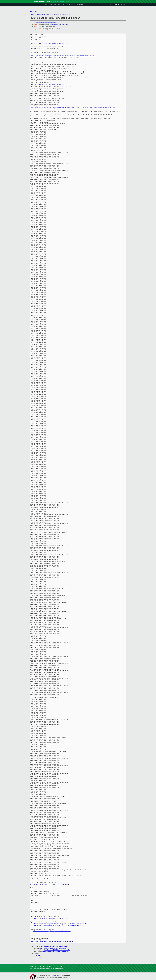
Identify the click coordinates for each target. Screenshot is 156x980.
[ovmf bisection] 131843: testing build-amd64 (54, 948)
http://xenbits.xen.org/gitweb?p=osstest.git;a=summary (52, 931)
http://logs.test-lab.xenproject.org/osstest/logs (50, 918)
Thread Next (53, 15)
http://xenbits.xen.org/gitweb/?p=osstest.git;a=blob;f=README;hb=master (58, 926)
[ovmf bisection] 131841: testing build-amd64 (54, 946)
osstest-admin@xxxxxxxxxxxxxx (58, 25)
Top (31, 11)
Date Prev (33, 15)
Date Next (39, 15)
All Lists (35, 11)
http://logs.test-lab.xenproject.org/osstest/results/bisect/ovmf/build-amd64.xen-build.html (62, 56)
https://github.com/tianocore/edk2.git (51, 43)
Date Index (59, 15)
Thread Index (67, 15)
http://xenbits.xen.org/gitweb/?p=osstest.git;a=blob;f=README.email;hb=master (60, 924)
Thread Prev (45, 15)
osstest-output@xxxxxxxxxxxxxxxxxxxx (46, 23)
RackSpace (58, 976)
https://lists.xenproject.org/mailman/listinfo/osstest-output (52, 942)
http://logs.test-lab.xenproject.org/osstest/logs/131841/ (50, 884)
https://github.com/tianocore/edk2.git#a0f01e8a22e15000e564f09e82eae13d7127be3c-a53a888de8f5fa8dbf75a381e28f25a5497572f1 (73, 108)
